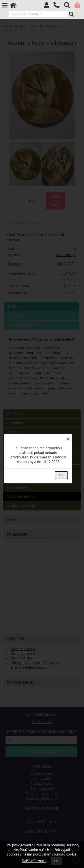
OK (61, 475)
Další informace (34, 861)
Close (68, 439)
